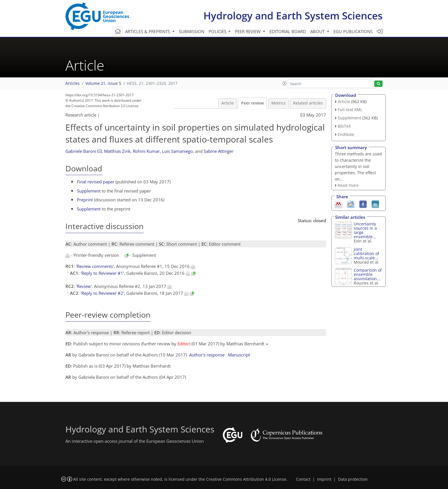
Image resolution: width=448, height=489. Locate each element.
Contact (303, 479)
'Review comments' (95, 266)
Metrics (279, 103)
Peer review (252, 103)
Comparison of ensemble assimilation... (368, 274)
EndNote (346, 134)
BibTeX (344, 126)
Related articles (308, 103)
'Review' (84, 286)
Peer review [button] (248, 31)
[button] (285, 83)
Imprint (324, 479)
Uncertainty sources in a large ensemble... (365, 230)
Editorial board (288, 31)
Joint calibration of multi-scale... (366, 253)
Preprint (85, 200)
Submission (192, 31)
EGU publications (353, 31)
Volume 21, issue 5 (103, 83)
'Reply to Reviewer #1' (102, 273)
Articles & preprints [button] (148, 31)
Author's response (207, 355)
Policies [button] (218, 31)
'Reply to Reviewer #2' (102, 293)
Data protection (353, 479)
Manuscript (239, 355)
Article (228, 103)
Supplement (89, 191)
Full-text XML (350, 110)
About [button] (318, 31)
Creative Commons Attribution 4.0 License (246, 479)
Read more (348, 185)
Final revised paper (96, 182)
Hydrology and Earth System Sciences (293, 16)
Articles (73, 83)
